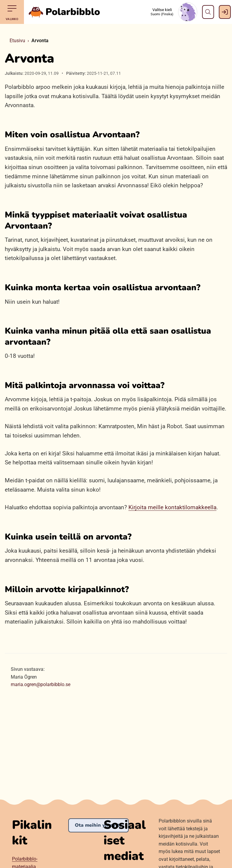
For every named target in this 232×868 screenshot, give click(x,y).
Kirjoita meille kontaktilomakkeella (172, 507)
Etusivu (17, 41)
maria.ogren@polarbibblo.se (41, 684)
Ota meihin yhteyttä (98, 825)
